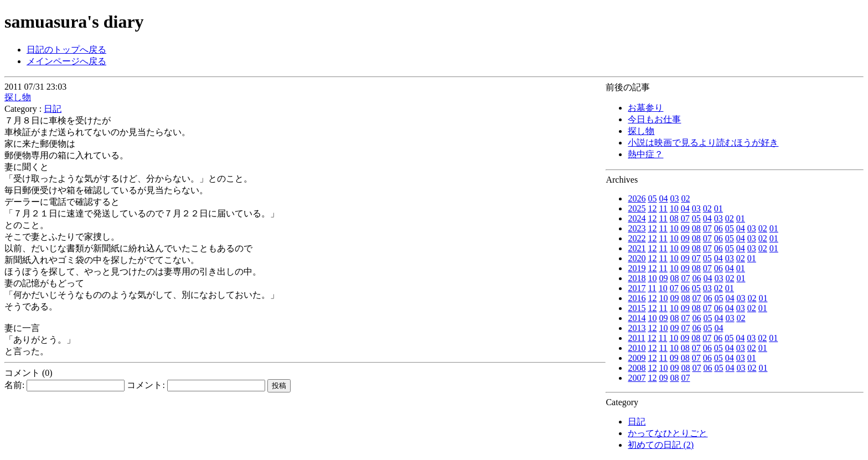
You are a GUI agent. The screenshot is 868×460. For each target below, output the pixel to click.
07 (685, 218)
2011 (636, 338)
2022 (637, 238)
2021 (637, 248)
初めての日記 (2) (661, 445)
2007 (637, 378)
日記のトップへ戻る (66, 50)
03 (674, 198)
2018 (637, 278)
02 (685, 198)
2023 (637, 228)
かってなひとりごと (668, 433)
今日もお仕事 (654, 119)
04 (663, 198)
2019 (637, 268)
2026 (637, 198)
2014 (637, 318)
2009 (637, 358)
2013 (637, 328)
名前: (64, 385)
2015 (637, 308)
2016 (637, 298)
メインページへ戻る (66, 61)
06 (719, 228)
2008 (637, 368)
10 (674, 208)
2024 (637, 218)
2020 (637, 258)
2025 (637, 208)
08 (674, 218)
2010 (637, 348)
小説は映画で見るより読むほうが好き (703, 143)
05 (652, 198)
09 (685, 228)
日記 (637, 422)
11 (663, 208)
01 (719, 208)
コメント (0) (29, 373)
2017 (637, 288)
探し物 (641, 131)
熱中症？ (645, 154)
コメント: (196, 385)
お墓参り (645, 108)
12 (652, 208)
